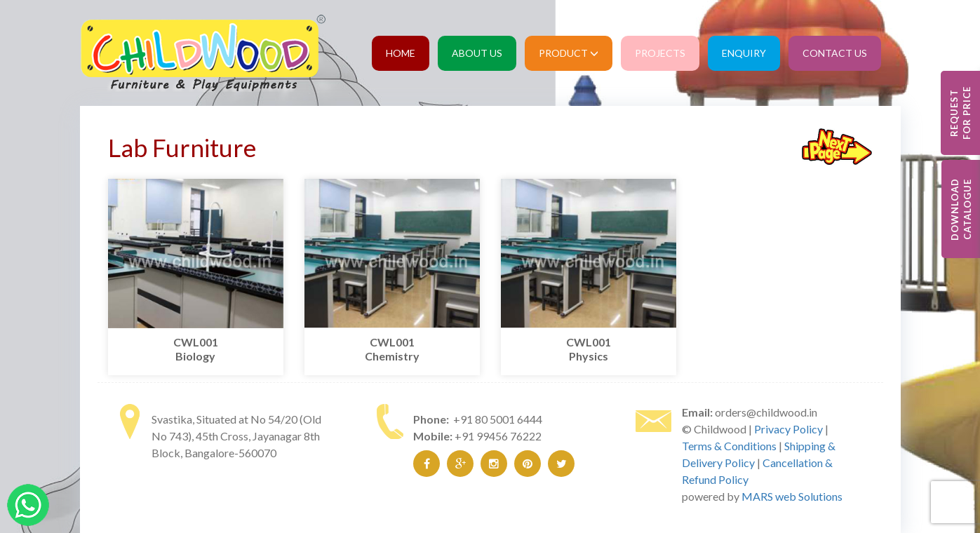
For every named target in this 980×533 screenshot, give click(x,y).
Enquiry (744, 53)
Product (569, 53)
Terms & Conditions (729, 446)
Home (401, 53)
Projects (660, 53)
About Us (477, 53)
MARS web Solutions (792, 496)
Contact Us (835, 53)
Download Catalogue (961, 209)
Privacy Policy (788, 429)
